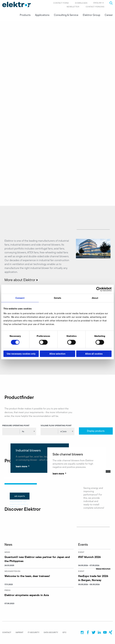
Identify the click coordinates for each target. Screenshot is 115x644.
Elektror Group (91, 15)
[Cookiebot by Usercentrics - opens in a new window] (98, 289)
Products (25, 15)
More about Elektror (20, 280)
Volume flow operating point (56, 426)
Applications (42, 15)
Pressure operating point (16, 426)
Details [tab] (58, 298)
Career (109, 15)
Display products (96, 431)
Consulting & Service (66, 15)
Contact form (61, 3)
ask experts (20, 496)
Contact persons (95, 7)
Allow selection (57, 354)
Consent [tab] (20, 298)
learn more (23, 466)
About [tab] (95, 298)
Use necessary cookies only (21, 354)
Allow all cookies (94, 354)
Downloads (81, 3)
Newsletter (73, 7)
